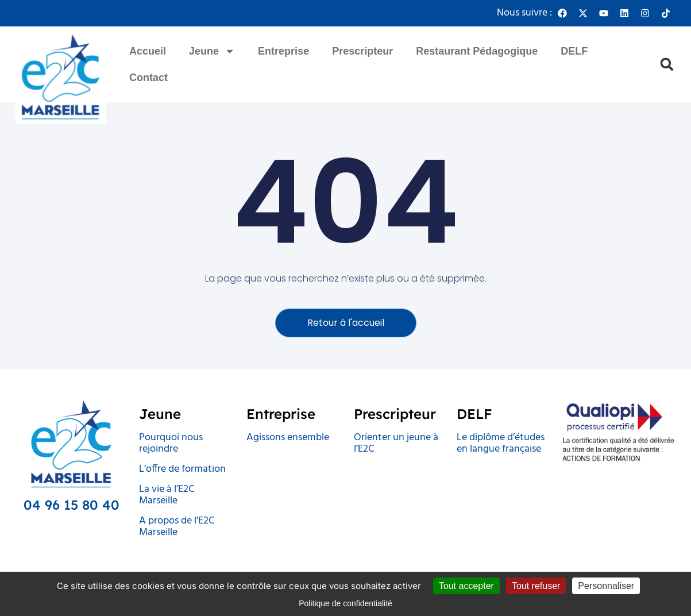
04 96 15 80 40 (72, 505)
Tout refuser (536, 586)
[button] (667, 65)
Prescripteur (362, 51)
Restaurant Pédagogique (477, 51)
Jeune (212, 51)
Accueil (148, 51)
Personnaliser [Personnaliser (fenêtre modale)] (606, 586)
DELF (574, 51)
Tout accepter (466, 586)
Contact (148, 78)
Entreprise (283, 51)
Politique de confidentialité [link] (346, 603)
